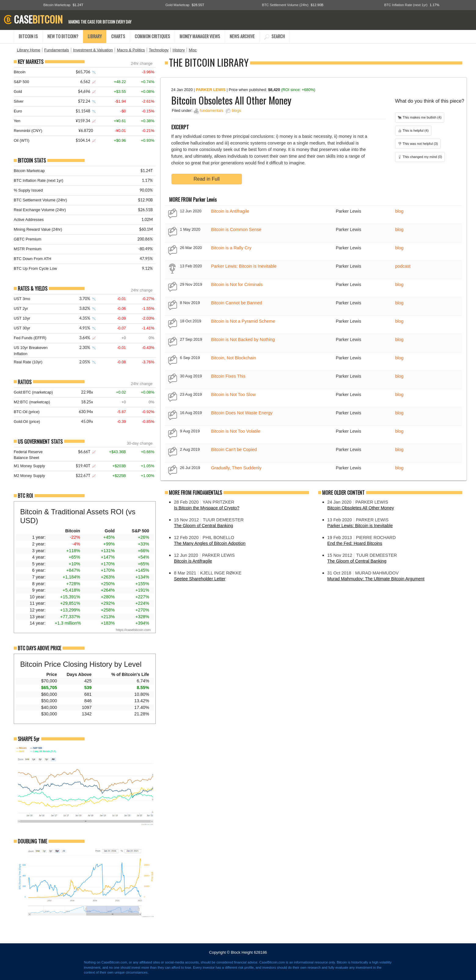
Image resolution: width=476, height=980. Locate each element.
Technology (159, 50)
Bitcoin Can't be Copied (234, 450)
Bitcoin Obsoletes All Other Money (361, 508)
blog (399, 211)
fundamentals (211, 110)
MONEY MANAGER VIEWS (200, 36)
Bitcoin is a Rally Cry (231, 248)
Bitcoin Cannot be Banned (236, 303)
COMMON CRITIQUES (152, 36)
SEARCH (274, 36)
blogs (236, 110)
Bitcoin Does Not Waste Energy (242, 413)
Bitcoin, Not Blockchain (233, 358)
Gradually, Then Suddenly (236, 468)
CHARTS (118, 36)
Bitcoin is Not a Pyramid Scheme (243, 321)
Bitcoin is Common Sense (236, 229)
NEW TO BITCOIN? (63, 36)
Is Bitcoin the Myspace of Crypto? (207, 508)
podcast (403, 266)
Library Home (29, 50)
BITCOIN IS (28, 36)
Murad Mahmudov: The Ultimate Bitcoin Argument (376, 579)
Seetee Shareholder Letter (200, 579)
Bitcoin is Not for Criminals (237, 284)
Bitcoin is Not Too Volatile (236, 431)
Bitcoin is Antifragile (230, 211)
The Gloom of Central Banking (204, 526)
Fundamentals (57, 50)
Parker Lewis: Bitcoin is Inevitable (244, 266)
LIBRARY (95, 36)
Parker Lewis (211, 90)
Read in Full (207, 179)
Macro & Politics (131, 50)
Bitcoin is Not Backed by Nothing (243, 340)
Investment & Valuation (93, 50)
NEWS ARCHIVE (242, 36)
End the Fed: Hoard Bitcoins (355, 543)
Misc (193, 50)
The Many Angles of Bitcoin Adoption (210, 543)
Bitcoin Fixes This (228, 376)
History (179, 50)
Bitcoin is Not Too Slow (233, 395)
